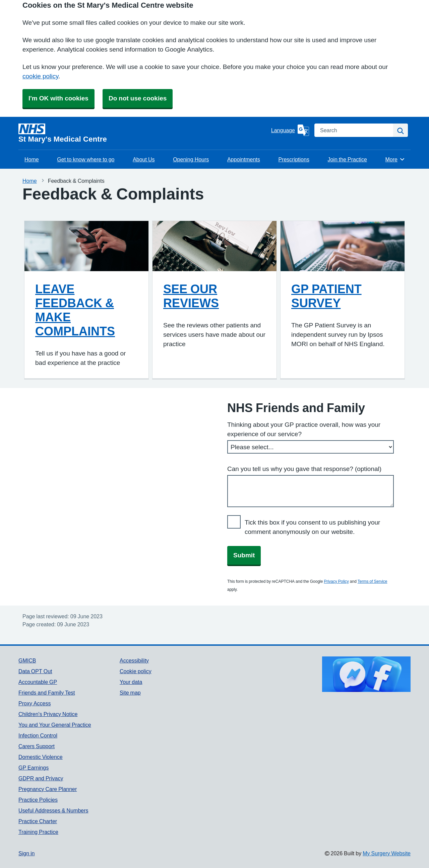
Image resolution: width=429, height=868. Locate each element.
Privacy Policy (336, 581)
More (395, 159)
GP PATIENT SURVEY (326, 296)
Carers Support (37, 746)
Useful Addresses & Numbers (53, 810)
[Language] (290, 130)
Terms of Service (373, 581)
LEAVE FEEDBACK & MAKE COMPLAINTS (75, 310)
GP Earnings (34, 768)
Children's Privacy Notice (48, 714)
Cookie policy (136, 671)
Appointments (244, 159)
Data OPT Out (35, 671)
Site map (130, 693)
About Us (144, 159)
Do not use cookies (138, 98)
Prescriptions (294, 159)
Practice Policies (38, 800)
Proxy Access (35, 703)
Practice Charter (38, 821)
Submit (244, 555)
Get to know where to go (86, 159)
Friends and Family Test (47, 693)
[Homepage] (143, 133)
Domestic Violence (41, 757)
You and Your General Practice (55, 725)
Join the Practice (347, 159)
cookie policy (40, 76)
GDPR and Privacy (41, 778)
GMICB (27, 660)
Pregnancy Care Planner (48, 789)
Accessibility (134, 660)
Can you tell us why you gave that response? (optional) (304, 469)
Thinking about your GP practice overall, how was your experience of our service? (304, 429)
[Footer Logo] (366, 674)
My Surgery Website (387, 853)
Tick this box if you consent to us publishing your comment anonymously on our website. (312, 527)
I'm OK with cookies (58, 98)
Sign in (26, 853)
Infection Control (38, 735)
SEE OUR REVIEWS (191, 296)
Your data (131, 682)
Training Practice (38, 832)
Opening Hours (191, 159)
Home (32, 159)
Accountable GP (38, 682)
